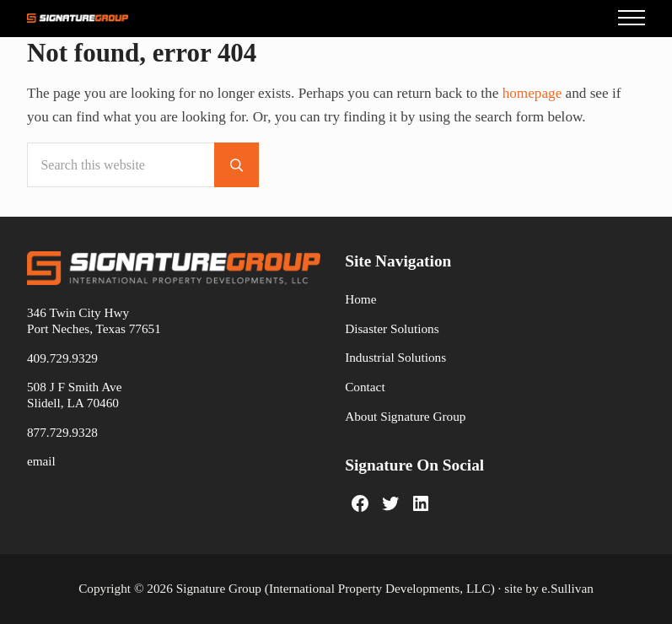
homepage (532, 93)
